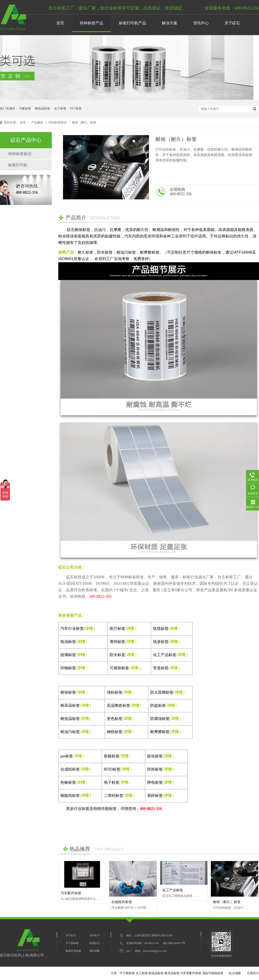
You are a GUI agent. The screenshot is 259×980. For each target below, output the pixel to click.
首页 (60, 23)
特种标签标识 (58, 123)
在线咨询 (242, 192)
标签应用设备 (73, 951)
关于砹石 (232, 23)
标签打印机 (18, 165)
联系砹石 (95, 943)
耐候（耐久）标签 (84, 123)
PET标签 (76, 108)
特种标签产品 (92, 23)
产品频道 (38, 123)
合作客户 (95, 935)
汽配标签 (25, 108)
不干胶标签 (72, 943)
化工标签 (60, 108)
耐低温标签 (43, 108)
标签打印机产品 (133, 23)
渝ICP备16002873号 (174, 943)
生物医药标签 (122, 902)
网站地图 (95, 951)
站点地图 (235, 973)
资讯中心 (201, 23)
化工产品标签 (173, 890)
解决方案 (170, 23)
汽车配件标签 (71, 893)
